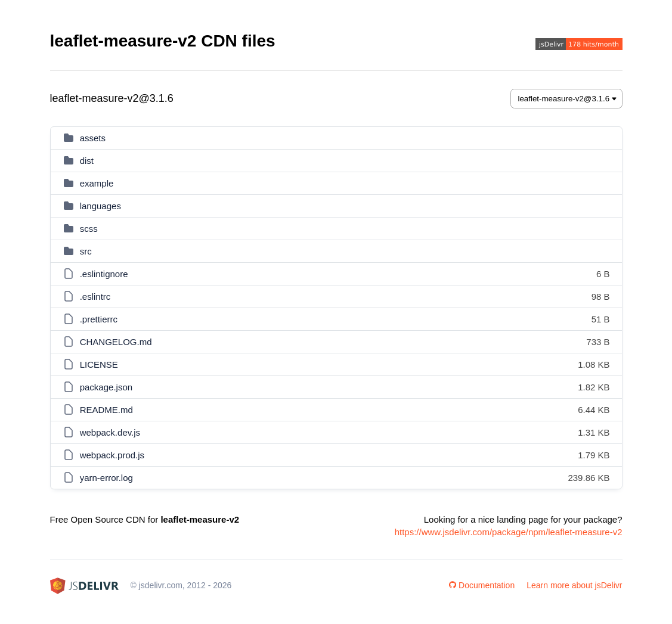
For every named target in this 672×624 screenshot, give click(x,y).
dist (87, 161)
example (97, 183)
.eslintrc (95, 297)
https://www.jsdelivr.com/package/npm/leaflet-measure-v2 (509, 532)
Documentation (482, 585)
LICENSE (99, 364)
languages (100, 206)
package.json (106, 387)
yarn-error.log (106, 478)
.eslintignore (104, 274)
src (86, 251)
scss (89, 229)
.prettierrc (99, 319)
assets (93, 138)
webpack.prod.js (112, 455)
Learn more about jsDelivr (574, 585)
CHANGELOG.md (116, 342)
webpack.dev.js (110, 432)
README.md (106, 410)
